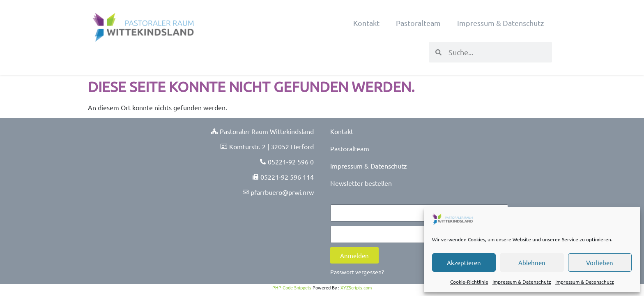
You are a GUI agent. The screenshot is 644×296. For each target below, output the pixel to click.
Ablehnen (532, 262)
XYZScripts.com (356, 287)
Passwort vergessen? (357, 272)
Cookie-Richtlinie (469, 282)
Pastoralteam (418, 23)
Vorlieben (600, 262)
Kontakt (366, 23)
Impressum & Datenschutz (522, 282)
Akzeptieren (464, 262)
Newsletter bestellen (361, 183)
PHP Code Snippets (292, 287)
